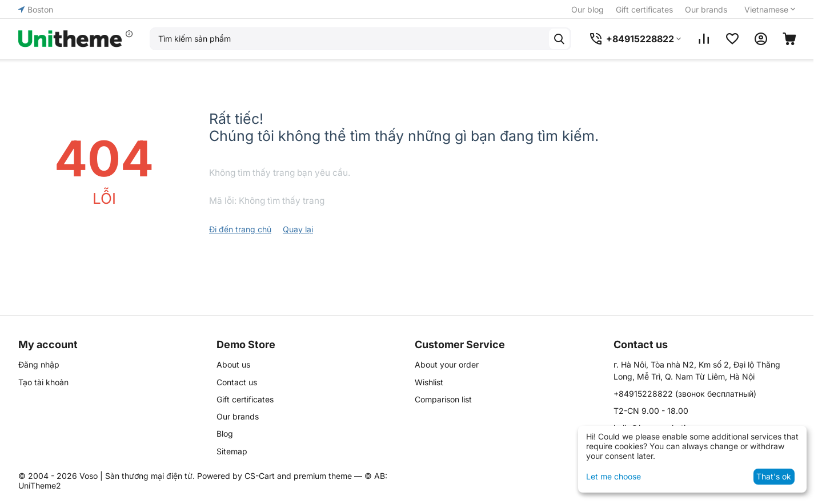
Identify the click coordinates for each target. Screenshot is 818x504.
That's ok (774, 476)
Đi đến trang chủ (240, 229)
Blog (225, 434)
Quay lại (298, 229)
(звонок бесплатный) (685, 394)
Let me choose (613, 476)
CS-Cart (260, 476)
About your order (447, 364)
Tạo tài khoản (43, 382)
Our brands (706, 9)
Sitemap (232, 451)
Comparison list (443, 399)
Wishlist (429, 382)
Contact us (237, 382)
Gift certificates (644, 9)
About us (233, 364)
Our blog (588, 9)
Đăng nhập (39, 364)
